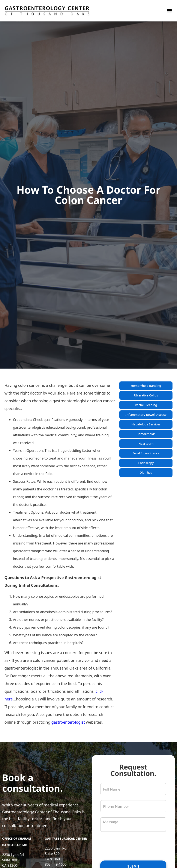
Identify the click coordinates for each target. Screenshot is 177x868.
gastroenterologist (68, 722)
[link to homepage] (47, 11)
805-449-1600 (56, 864)
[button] (169, 11)
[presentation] (133, 845)
